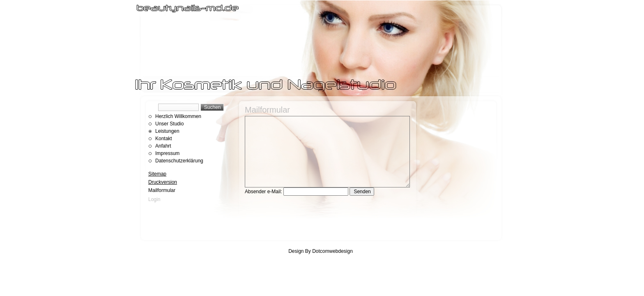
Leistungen (167, 131)
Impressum (167, 153)
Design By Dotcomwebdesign (321, 251)
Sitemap (157, 174)
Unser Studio (169, 124)
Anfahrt (163, 146)
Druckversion (163, 182)
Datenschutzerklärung (179, 161)
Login (154, 199)
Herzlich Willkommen (178, 116)
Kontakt (164, 139)
